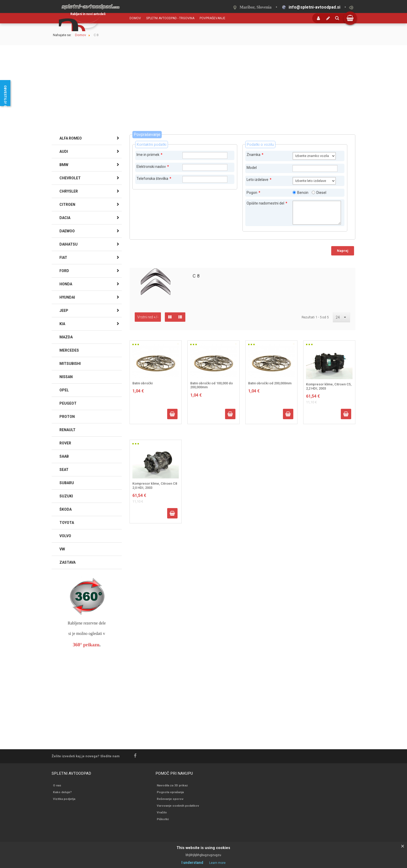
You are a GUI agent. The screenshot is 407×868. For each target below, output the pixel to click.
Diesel (321, 193)
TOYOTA (67, 523)
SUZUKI (66, 496)
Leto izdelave (259, 180)
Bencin (303, 193)
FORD (64, 271)
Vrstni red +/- (148, 317)
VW (62, 549)
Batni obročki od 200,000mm (270, 383)
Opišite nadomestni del (267, 203)
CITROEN (67, 205)
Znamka (255, 155)
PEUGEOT (68, 403)
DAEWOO (67, 231)
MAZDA (66, 337)
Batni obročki (143, 383)
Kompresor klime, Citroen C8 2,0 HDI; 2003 (155, 486)
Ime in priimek (150, 155)
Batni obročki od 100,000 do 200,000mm (212, 385)
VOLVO (65, 536)
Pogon (253, 193)
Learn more (217, 863)
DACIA (65, 218)
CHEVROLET (70, 178)
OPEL (64, 390)
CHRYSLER (69, 191)
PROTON (67, 417)
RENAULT (67, 430)
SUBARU (67, 483)
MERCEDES (69, 350)
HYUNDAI (67, 297)
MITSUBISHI (70, 364)
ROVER (65, 443)
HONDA (66, 284)
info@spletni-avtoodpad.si (314, 7)
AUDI (64, 152)
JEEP (64, 311)
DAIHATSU (69, 244)
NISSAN (66, 377)
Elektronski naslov (153, 167)
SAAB (64, 456)
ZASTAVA (67, 562)
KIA (62, 324)
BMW (64, 165)
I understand (192, 863)
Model (252, 168)
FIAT (63, 258)
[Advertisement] (203, 92)
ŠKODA (66, 509)
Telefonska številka (154, 179)
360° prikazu (86, 645)
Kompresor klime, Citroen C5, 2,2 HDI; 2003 (329, 386)
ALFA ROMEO (71, 138)
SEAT (64, 470)
